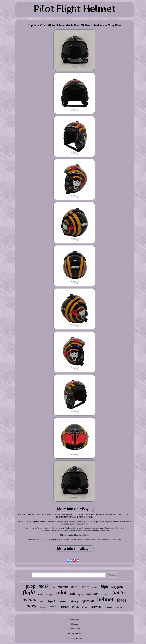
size (53, 587)
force (122, 600)
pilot (61, 593)
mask (44, 586)
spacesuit (88, 601)
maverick (64, 601)
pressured (105, 594)
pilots (76, 607)
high (104, 587)
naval (75, 587)
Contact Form (74, 629)
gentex (53, 606)
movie (63, 586)
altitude (92, 593)
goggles (42, 607)
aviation (119, 607)
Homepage (74, 619)
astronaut (96, 607)
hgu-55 (81, 595)
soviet (85, 587)
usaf (40, 594)
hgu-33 (52, 601)
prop (30, 586)
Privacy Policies (74, 633)
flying (85, 607)
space (95, 587)
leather (65, 607)
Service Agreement (74, 638)
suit (73, 593)
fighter (119, 593)
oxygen (117, 586)
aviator (30, 600)
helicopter (49, 595)
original (109, 607)
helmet (105, 599)
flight (29, 592)
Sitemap (74, 624)
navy (32, 606)
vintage (75, 601)
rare (43, 601)
